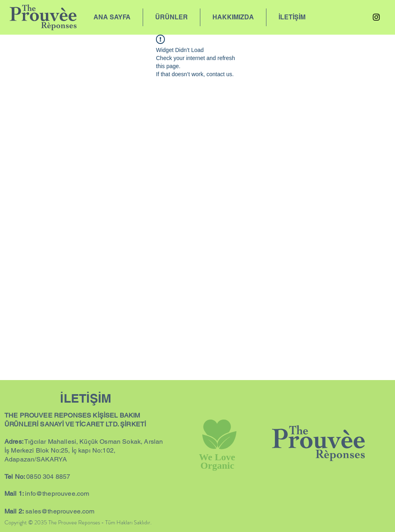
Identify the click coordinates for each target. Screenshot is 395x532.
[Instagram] (376, 17)
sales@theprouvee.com (60, 511)
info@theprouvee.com (57, 494)
